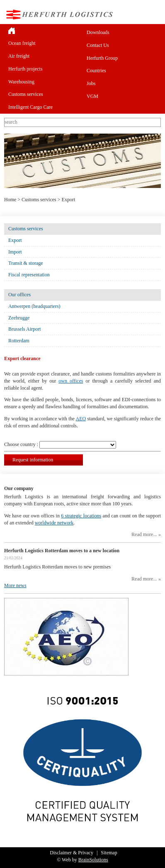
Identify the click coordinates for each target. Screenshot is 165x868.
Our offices (19, 295)
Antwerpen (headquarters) (34, 306)
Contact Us (98, 45)
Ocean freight (22, 43)
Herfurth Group (102, 58)
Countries (96, 71)
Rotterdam (19, 341)
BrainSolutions (93, 860)
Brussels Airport (24, 329)
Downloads (98, 32)
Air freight (19, 56)
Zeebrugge (19, 318)
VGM (92, 96)
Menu (154, 14)
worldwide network (54, 523)
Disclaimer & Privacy (72, 853)
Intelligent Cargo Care (30, 107)
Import (15, 252)
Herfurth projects (25, 69)
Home (10, 200)
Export (15, 240)
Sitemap (109, 853)
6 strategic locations (81, 516)
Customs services (26, 94)
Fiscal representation (29, 275)
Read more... (144, 534)
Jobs (91, 83)
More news (15, 585)
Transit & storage (26, 263)
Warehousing (21, 82)
